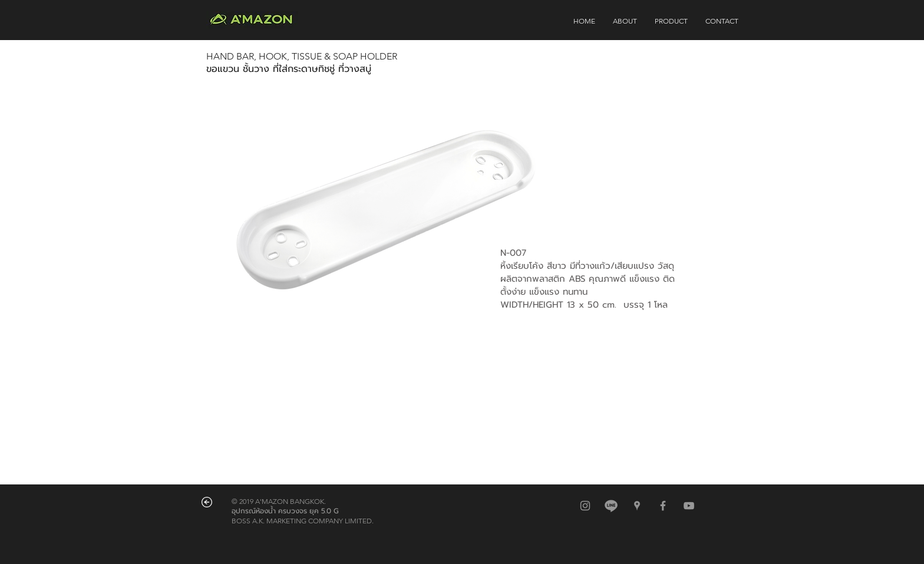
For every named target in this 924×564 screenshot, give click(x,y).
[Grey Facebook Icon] (663, 506)
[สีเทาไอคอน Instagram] (585, 506)
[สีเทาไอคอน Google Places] (637, 506)
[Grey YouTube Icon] (689, 506)
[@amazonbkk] (611, 506)
